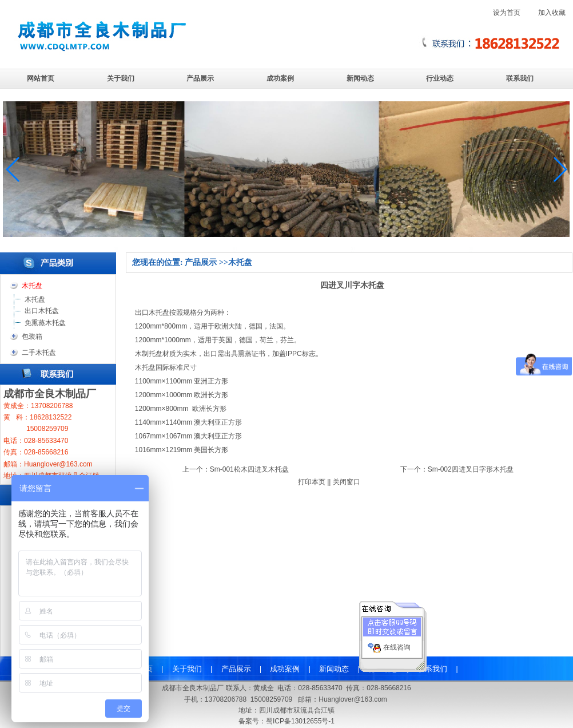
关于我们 (121, 78)
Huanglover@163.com (353, 699)
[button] (560, 169)
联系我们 (520, 78)
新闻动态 (360, 78)
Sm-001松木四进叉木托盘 (249, 469)
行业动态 (440, 78)
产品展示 (200, 78)
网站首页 (41, 78)
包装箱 (32, 337)
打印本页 (312, 482)
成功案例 (280, 78)
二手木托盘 (39, 353)
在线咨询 (397, 644)
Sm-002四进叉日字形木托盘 (471, 469)
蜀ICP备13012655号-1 (300, 721)
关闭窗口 (347, 482)
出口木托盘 (42, 311)
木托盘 (35, 299)
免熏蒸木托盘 (45, 323)
